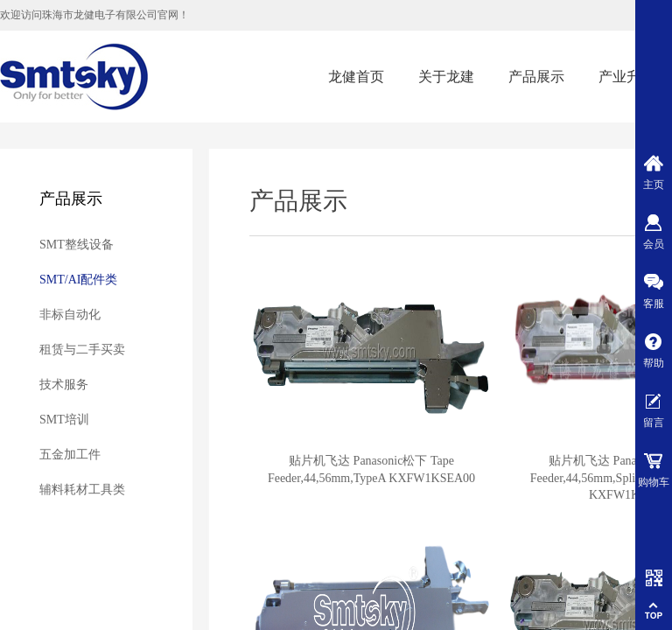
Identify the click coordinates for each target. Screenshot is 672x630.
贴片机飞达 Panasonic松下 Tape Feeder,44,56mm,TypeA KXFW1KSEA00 (371, 469)
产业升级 (626, 77)
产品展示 (536, 77)
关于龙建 (446, 77)
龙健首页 (356, 77)
